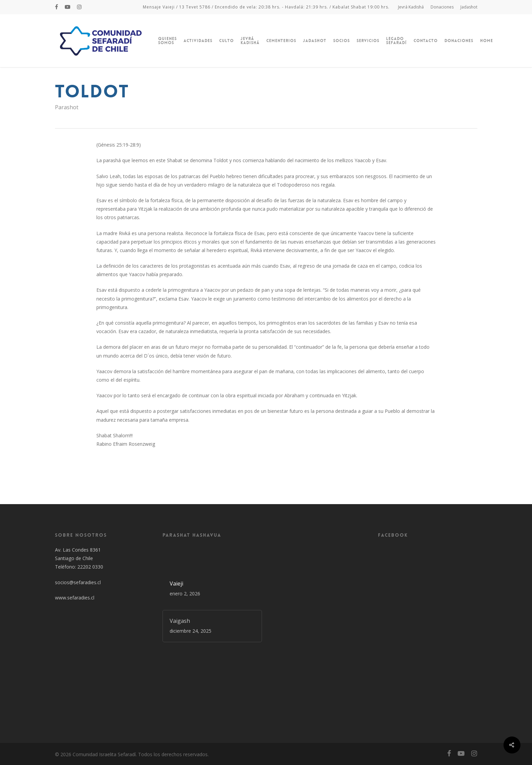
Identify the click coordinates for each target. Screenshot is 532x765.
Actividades (198, 41)
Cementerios (281, 41)
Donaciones (442, 7)
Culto (226, 41)
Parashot (67, 107)
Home (487, 41)
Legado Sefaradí (396, 41)
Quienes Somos (167, 41)
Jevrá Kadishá (411, 7)
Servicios (368, 41)
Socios (341, 41)
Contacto (426, 41)
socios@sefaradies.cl (78, 582)
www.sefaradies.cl (75, 598)
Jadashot (469, 7)
